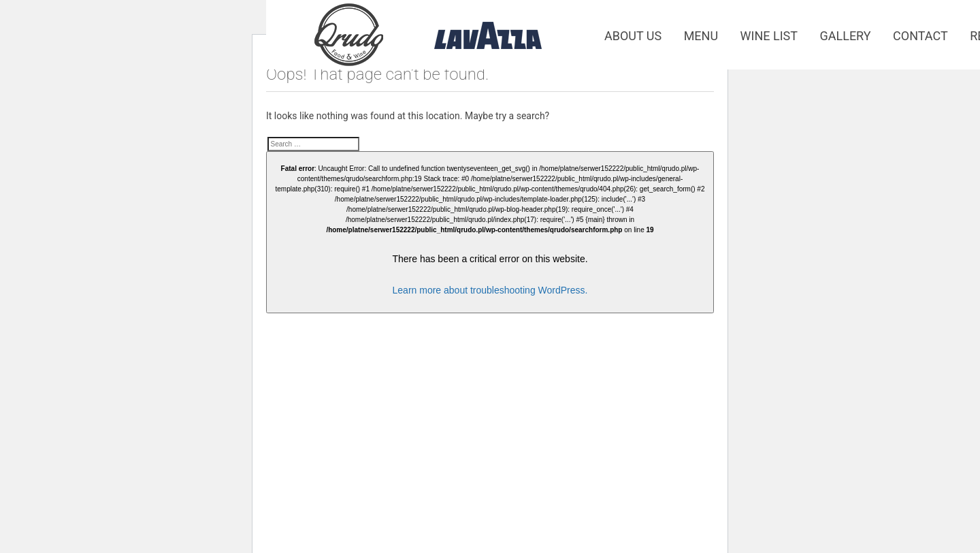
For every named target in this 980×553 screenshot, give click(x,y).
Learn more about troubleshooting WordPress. (490, 290)
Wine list (769, 36)
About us (633, 36)
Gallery (846, 36)
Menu (701, 36)
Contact (920, 36)
